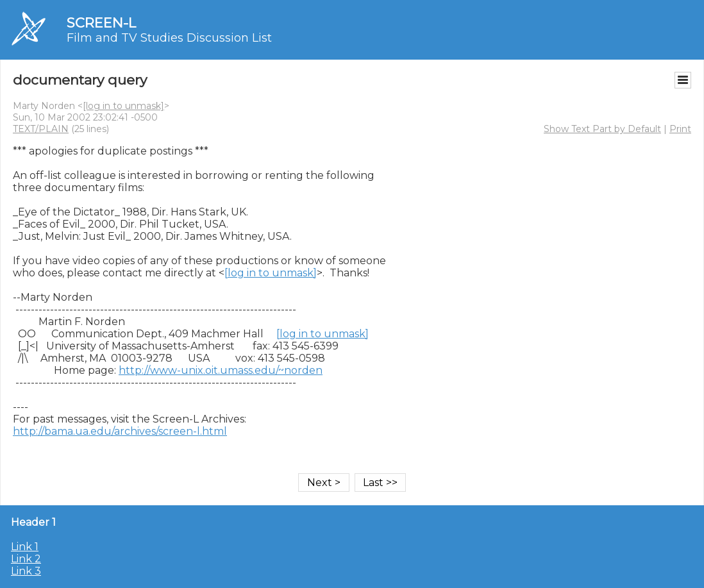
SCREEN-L (101, 23)
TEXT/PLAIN (41, 129)
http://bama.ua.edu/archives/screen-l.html (120, 431)
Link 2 (26, 559)
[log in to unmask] (123, 106)
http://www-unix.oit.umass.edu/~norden (221, 370)
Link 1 (25, 547)
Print (680, 129)
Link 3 (26, 571)
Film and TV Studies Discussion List (169, 38)
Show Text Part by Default (602, 129)
